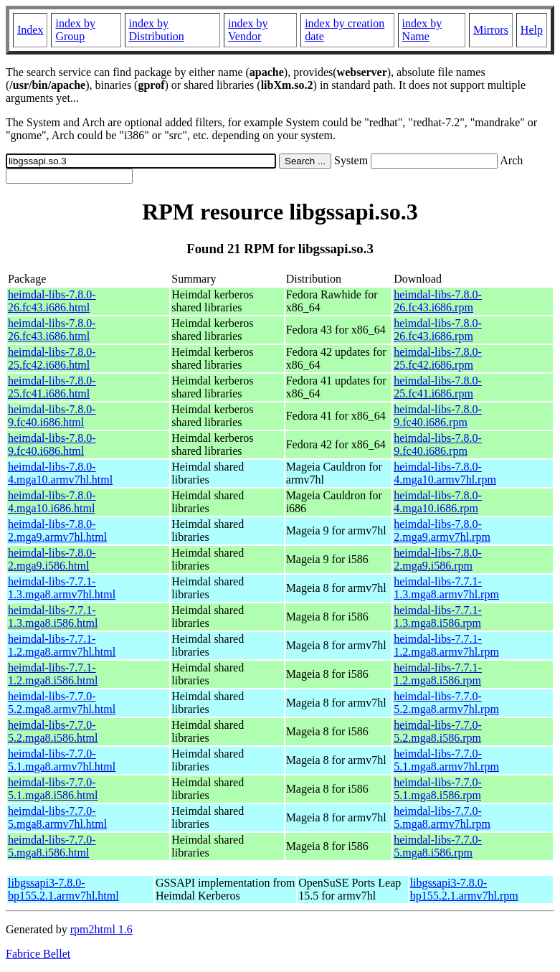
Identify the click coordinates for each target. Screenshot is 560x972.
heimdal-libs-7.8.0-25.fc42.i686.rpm (438, 358)
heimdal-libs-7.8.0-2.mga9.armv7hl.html (57, 530)
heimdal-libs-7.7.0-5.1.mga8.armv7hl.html (62, 760)
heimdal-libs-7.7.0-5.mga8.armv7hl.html (57, 817)
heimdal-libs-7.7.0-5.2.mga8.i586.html (53, 731)
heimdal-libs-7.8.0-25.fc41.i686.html (52, 387)
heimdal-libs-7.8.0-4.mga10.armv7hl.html (60, 473)
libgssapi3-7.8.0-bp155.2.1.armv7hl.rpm (464, 889)
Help (532, 30)
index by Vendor (248, 30)
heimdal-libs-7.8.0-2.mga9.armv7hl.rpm (442, 530)
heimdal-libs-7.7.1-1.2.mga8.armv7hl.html (62, 645)
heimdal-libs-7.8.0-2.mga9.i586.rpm (438, 559)
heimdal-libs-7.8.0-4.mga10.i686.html (52, 502)
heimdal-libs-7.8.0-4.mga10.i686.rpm (438, 502)
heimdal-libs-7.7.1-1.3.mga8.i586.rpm (438, 617)
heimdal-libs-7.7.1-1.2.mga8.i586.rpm (438, 674)
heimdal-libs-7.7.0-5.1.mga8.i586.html (53, 789)
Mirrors (491, 30)
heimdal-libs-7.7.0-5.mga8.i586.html (52, 846)
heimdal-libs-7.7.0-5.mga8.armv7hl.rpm (442, 817)
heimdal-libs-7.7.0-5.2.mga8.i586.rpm (438, 731)
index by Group (75, 30)
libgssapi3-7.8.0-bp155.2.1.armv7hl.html (63, 889)
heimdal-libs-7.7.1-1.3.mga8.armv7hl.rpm (446, 588)
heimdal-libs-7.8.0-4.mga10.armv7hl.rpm (445, 473)
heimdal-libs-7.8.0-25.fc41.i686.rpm (438, 387)
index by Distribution (157, 30)
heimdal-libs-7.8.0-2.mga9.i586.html (52, 559)
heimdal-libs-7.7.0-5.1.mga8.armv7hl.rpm (446, 760)
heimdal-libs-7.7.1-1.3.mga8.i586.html (53, 617)
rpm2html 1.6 (101, 929)
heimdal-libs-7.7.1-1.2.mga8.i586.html (53, 674)
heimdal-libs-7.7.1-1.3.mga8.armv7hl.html (62, 588)
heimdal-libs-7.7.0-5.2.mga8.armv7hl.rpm (446, 703)
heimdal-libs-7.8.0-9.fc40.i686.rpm (438, 416)
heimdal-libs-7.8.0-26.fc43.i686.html (52, 301)
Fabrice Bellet (38, 954)
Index (30, 30)
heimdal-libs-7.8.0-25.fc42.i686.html (52, 358)
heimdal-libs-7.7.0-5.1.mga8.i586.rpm (438, 789)
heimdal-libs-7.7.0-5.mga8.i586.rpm (438, 846)
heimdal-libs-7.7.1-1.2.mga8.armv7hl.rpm (446, 645)
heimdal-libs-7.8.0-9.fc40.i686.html (52, 416)
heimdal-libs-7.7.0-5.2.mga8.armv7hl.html (62, 703)
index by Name (422, 30)
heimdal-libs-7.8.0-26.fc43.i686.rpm (438, 301)
